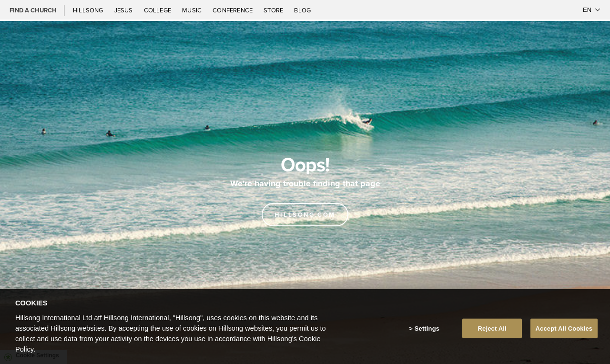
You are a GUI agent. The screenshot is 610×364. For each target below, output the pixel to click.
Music (193, 10)
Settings (427, 331)
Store (274, 10)
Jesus (124, 10)
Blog (302, 10)
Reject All (492, 331)
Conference (233, 10)
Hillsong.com (305, 215)
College (158, 10)
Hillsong (89, 10)
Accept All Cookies (564, 331)
